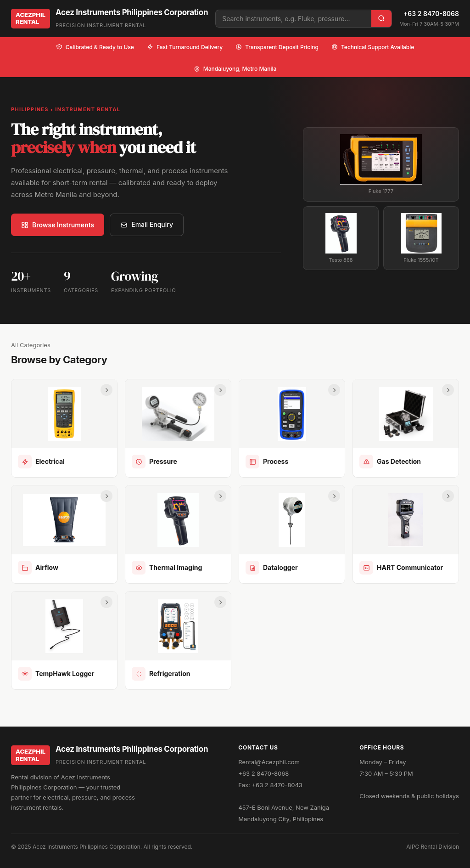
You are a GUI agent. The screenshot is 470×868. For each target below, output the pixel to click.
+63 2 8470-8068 (431, 14)
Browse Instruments (58, 225)
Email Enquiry (147, 224)
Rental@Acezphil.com (269, 762)
